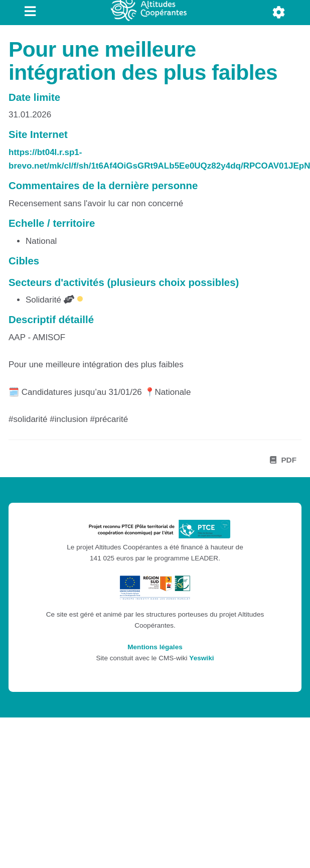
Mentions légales (155, 647)
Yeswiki (201, 658)
